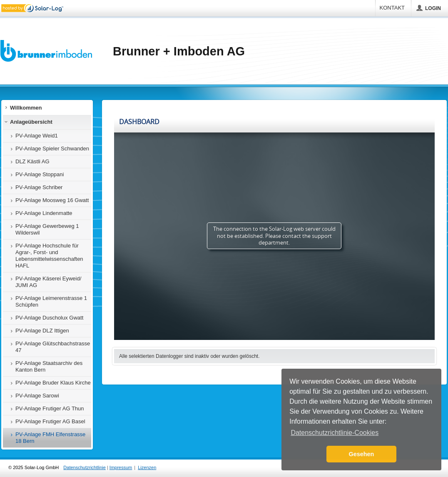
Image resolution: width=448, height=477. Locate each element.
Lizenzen (147, 467)
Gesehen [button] (362, 454)
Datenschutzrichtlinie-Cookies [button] (335, 433)
